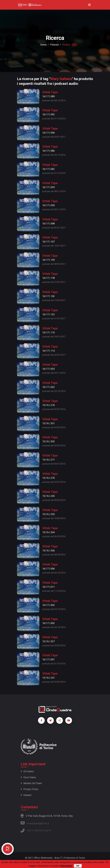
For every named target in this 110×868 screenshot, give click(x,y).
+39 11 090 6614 (36, 831)
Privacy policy (30, 789)
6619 (48, 831)
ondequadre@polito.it (35, 823)
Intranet (26, 795)
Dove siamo (28, 777)
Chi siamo (27, 771)
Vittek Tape (50, 92)
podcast (54, 45)
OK (78, 866)
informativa (66, 866)
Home (43, 45)
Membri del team (31, 783)
